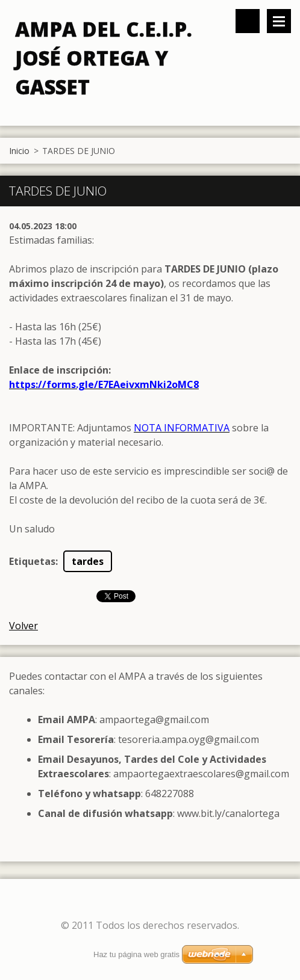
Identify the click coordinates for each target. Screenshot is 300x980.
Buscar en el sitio (248, 21)
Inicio (19, 151)
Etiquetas (32, 561)
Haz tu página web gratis (136, 954)
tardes (88, 561)
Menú (279, 21)
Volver (23, 626)
